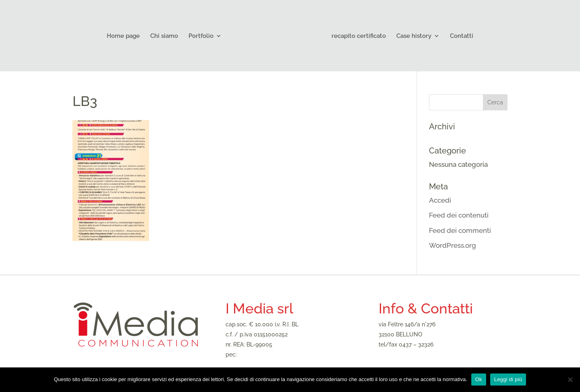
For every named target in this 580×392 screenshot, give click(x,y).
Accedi (440, 200)
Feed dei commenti (460, 230)
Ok (479, 379)
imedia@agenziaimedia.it (411, 355)
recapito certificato (359, 36)
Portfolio (201, 36)
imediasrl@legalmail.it (267, 355)
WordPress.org (453, 245)
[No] (570, 380)
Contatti (462, 36)
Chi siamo (164, 36)
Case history (414, 36)
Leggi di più (508, 379)
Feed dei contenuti (459, 215)
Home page (123, 36)
